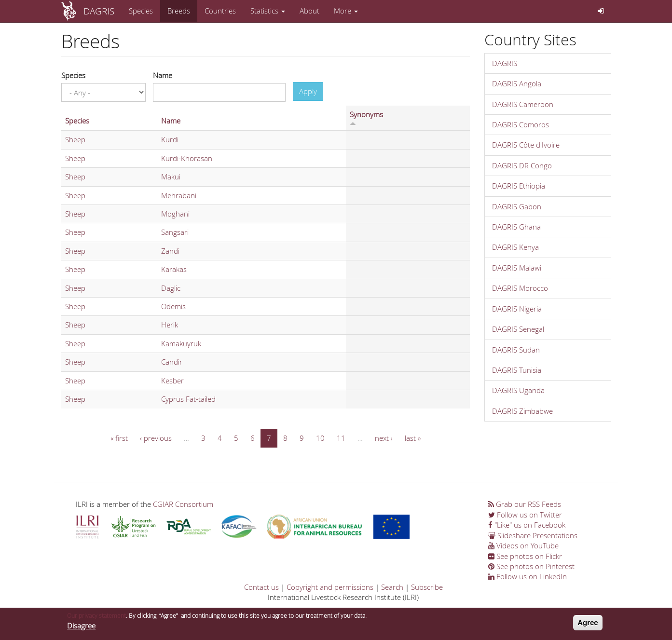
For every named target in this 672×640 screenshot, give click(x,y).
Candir (172, 362)
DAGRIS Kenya (515, 247)
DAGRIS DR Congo (522, 165)
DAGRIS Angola (517, 83)
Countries (220, 11)
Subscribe (427, 587)
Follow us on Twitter (525, 515)
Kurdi (170, 139)
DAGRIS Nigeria (517, 309)
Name (163, 75)
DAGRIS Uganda (518, 390)
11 (341, 438)
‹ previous (156, 438)
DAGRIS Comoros (521, 124)
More (346, 11)
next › (384, 438)
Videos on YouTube (523, 545)
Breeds (179, 11)
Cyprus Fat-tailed (188, 399)
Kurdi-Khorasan (187, 158)
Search (392, 587)
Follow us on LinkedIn (528, 576)
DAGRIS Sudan (516, 350)
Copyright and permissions (330, 587)
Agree (588, 624)
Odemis (173, 306)
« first (119, 438)
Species (141, 11)
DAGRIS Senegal (518, 329)
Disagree (81, 626)
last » (413, 438)
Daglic (171, 288)
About (309, 11)
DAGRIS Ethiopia (519, 186)
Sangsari (175, 232)
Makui (171, 177)
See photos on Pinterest (531, 566)
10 (320, 438)
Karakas (174, 269)
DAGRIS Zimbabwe (522, 411)
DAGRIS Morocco (520, 288)
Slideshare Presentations (533, 535)
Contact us (261, 587)
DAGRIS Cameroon (523, 104)
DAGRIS (99, 11)
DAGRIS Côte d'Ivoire (526, 145)
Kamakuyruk (181, 343)
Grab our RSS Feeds (525, 504)
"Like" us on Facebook (527, 525)
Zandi (170, 251)
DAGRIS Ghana (516, 227)
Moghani (175, 214)
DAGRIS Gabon (517, 206)
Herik (170, 325)
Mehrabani (179, 195)
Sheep (75, 139)
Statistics (268, 11)
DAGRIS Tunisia (517, 370)
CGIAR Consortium (183, 504)
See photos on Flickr (525, 556)
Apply (308, 91)
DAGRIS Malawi (517, 268)
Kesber (172, 381)
